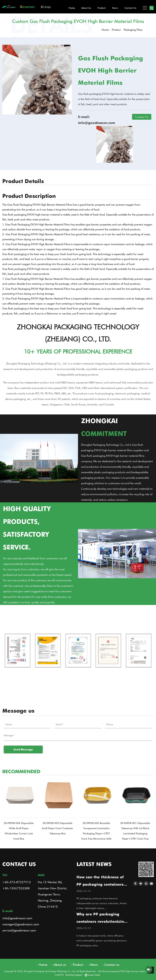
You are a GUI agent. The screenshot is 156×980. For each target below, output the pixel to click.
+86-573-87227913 (17, 882)
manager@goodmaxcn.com (21, 924)
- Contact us (111, 965)
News (115, 8)
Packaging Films (133, 30)
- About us (59, 965)
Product (102, 8)
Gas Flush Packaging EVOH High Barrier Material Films (40, 205)
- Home (42, 965)
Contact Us (142, 117)
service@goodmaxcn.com (19, 930)
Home (72, 8)
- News (93, 965)
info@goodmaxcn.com (17, 918)
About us (86, 8)
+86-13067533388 (16, 888)
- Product (77, 965)
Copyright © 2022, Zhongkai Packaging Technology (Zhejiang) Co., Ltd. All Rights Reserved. (51, 971)
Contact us (130, 8)
